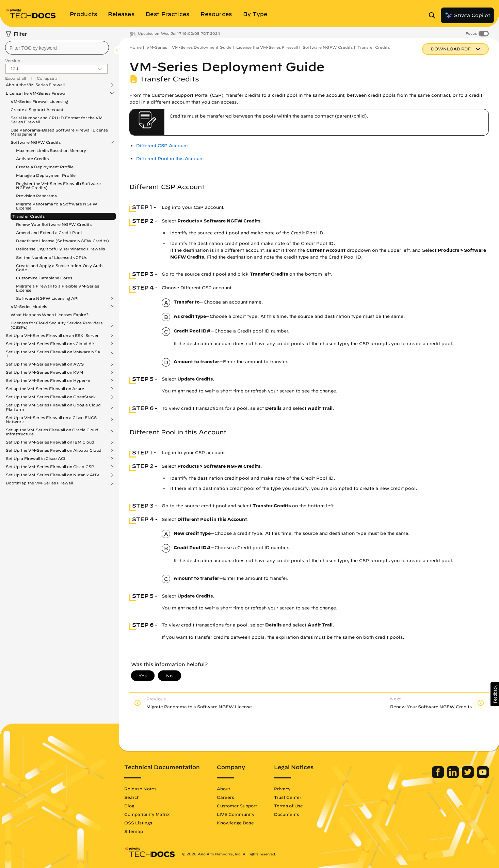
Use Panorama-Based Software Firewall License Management (59, 132)
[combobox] (57, 48)
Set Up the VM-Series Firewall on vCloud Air (50, 344)
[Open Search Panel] (434, 15)
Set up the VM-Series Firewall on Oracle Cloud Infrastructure (52, 432)
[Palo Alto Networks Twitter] (469, 776)
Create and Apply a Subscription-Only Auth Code (59, 268)
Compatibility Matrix (147, 814)
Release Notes (140, 789)
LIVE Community (236, 814)
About (223, 789)
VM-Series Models (29, 307)
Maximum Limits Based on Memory (51, 150)
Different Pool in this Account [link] (170, 159)
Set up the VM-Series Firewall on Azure (45, 389)
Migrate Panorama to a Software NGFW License (57, 206)
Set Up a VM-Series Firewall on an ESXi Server (52, 336)
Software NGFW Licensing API (47, 298)
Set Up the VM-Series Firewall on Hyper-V (48, 381)
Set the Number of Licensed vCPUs (52, 257)
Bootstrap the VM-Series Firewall (39, 483)
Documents (287, 814)
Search (132, 797)
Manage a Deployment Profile (46, 175)
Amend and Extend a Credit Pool (49, 232)
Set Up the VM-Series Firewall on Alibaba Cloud (54, 450)
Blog (129, 806)
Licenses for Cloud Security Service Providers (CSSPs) (57, 325)
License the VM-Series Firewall (37, 93)
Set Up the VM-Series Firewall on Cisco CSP (50, 467)
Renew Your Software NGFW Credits (54, 224)
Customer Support (237, 806)
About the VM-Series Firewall (35, 85)
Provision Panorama (36, 196)
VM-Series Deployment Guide (202, 47)
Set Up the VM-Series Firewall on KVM (44, 372)
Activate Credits (32, 159)
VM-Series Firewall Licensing (39, 101)
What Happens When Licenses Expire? (50, 315)
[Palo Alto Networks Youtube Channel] (483, 776)
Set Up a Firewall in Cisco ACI (36, 459)
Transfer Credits (28, 216)
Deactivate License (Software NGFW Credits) (62, 241)
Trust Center (288, 797)
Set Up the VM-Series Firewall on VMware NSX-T (54, 354)
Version (13, 60)
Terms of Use (288, 806)
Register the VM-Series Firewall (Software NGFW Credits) (58, 185)
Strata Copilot (467, 15)
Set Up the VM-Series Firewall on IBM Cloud (50, 442)
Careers (226, 797)
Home (135, 47)
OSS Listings (138, 823)
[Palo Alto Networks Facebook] (439, 776)
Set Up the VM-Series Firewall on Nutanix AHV (53, 475)
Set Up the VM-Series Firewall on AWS (45, 364)
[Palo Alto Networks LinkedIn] (454, 776)
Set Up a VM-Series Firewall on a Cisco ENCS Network (51, 420)
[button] (495, 694)
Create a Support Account (37, 110)
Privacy (282, 789)
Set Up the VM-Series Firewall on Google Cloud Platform (53, 407)
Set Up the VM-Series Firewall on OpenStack (51, 397)
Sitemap (134, 831)
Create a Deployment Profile (45, 167)
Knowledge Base (235, 823)
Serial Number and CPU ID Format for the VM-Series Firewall (57, 120)
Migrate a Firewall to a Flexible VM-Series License (58, 288)
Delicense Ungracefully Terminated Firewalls (60, 249)
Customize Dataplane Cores (44, 278)
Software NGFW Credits (36, 142)
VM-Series (157, 47)
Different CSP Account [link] (162, 146)
